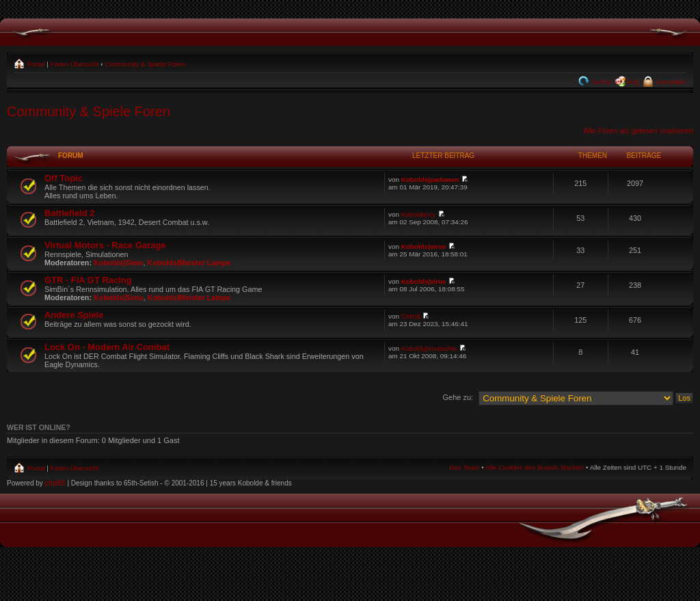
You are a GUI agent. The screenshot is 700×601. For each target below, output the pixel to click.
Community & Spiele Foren (145, 64)
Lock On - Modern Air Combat (107, 347)
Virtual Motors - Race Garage (105, 245)
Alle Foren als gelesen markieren (638, 131)
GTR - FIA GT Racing (88, 280)
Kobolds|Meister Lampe (189, 263)
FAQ (633, 82)
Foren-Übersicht (75, 64)
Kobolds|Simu (119, 263)
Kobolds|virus (424, 246)
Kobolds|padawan (430, 179)
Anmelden (670, 82)
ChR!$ (411, 316)
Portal (35, 64)
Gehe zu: (458, 397)
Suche (601, 82)
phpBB (55, 483)
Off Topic (64, 178)
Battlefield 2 (69, 213)
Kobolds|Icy (419, 214)
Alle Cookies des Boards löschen (535, 467)
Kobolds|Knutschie (429, 348)
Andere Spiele (74, 315)
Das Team (464, 467)
